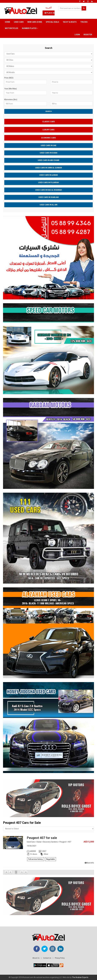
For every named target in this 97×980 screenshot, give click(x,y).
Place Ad (50, 13)
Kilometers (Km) (11, 100)
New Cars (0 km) (35, 22)
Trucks (84, 22)
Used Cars (19, 22)
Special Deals (52, 22)
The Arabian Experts (80, 977)
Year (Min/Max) (11, 89)
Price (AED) (9, 78)
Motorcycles (12, 28)
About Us (36, 958)
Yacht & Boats (70, 22)
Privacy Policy (60, 958)
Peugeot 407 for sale (42, 838)
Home (8, 22)
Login (77, 35)
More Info (89, 863)
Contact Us (47, 958)
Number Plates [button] (30, 28)
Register (88, 35)
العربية (49, 8)
